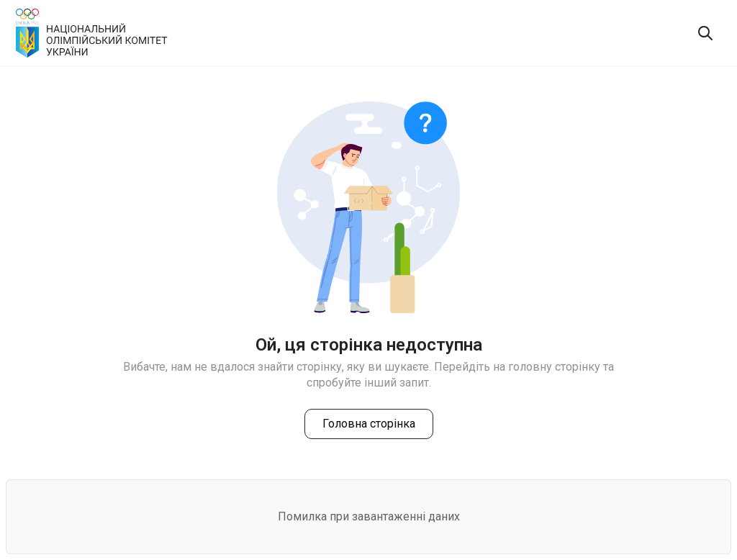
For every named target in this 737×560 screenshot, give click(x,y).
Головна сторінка (369, 424)
